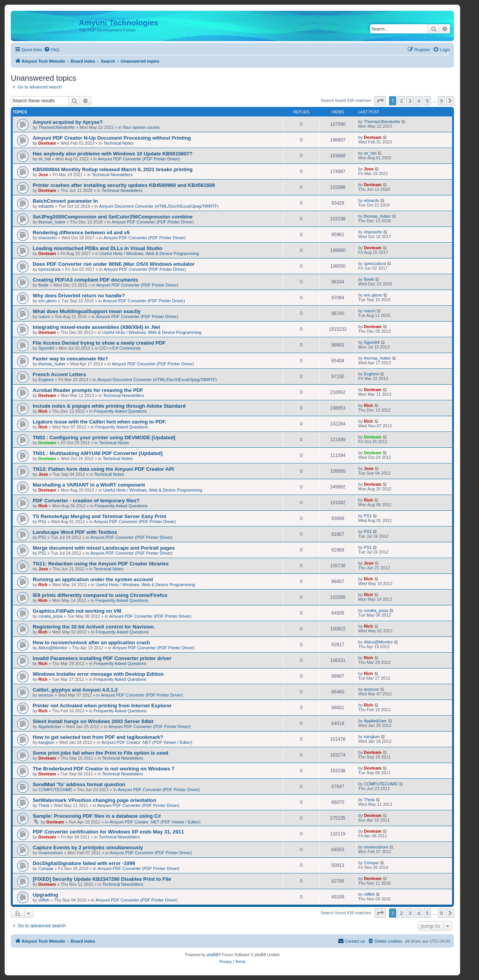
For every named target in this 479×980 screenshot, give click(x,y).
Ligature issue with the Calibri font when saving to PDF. (99, 422)
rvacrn (44, 317)
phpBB (212, 955)
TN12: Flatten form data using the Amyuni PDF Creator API (103, 469)
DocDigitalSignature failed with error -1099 (84, 863)
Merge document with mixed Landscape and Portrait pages (104, 548)
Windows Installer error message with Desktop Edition (98, 674)
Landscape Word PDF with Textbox (75, 532)
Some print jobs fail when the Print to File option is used (100, 753)
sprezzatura (49, 269)
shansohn (48, 238)
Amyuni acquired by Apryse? (68, 122)
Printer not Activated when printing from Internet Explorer (102, 706)
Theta (44, 805)
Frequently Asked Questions (120, 411)
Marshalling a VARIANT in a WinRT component (89, 485)
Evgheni (46, 380)
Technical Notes (118, 143)
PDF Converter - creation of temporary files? (86, 501)
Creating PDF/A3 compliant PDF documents (85, 280)
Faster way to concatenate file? (70, 359)
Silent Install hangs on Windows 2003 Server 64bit (93, 721)
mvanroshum (51, 853)
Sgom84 (46, 348)
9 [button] (441, 101)
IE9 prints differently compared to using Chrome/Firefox (100, 595)
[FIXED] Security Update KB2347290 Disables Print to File (102, 879)
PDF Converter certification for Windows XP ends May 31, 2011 (108, 832)
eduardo (46, 206)
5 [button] (427, 101)
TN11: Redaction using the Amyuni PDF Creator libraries (101, 564)
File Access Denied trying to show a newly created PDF (99, 343)
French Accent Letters (59, 374)
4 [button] (418, 101)
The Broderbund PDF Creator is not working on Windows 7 (103, 769)
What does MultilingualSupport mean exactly (87, 311)
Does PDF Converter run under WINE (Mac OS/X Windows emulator (114, 264)
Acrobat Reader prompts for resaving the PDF (88, 390)
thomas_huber (52, 222)
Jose (43, 175)
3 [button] (410, 101)
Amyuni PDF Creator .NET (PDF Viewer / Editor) (147, 742)
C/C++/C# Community (120, 348)
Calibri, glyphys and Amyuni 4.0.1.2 (75, 690)
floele (43, 285)
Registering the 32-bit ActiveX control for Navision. (94, 627)
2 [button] (401, 101)
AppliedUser (50, 727)
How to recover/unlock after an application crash (91, 642)
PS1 (43, 522)
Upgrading (45, 895)
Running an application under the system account (93, 579)
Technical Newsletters (112, 175)
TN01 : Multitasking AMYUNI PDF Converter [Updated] (98, 453)
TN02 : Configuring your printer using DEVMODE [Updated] (104, 437)
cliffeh (44, 900)
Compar (46, 868)
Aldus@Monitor (53, 648)
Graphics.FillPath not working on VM (77, 611)
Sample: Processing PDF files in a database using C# (97, 816)
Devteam (47, 143)
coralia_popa (51, 616)
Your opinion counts (141, 127)
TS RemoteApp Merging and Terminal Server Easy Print (99, 516)
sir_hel (45, 159)
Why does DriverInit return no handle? (79, 296)
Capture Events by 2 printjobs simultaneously (88, 847)
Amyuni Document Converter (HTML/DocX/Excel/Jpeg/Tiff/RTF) (159, 206)
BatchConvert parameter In (65, 201)
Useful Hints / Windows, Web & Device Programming (149, 253)
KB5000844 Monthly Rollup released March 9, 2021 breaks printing (113, 169)
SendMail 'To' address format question (79, 784)
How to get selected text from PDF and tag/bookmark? (98, 737)
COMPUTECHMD (55, 790)
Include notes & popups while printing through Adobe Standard (109, 406)
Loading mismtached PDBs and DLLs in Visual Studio (98, 248)
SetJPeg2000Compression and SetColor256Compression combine (113, 217)
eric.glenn (48, 301)
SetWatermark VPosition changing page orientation (94, 800)
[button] (380, 101)
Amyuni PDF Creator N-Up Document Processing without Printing (112, 138)
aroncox (46, 695)
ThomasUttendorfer (57, 127)
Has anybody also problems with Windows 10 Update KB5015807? (113, 154)
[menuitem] (52, 50)
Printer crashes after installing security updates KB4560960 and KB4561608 (124, 185)
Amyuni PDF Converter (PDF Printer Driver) (139, 159)
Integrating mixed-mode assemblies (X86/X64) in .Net (96, 327)
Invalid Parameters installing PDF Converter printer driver (102, 658)
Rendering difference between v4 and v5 (81, 232)
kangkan (47, 742)
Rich (43, 411)
